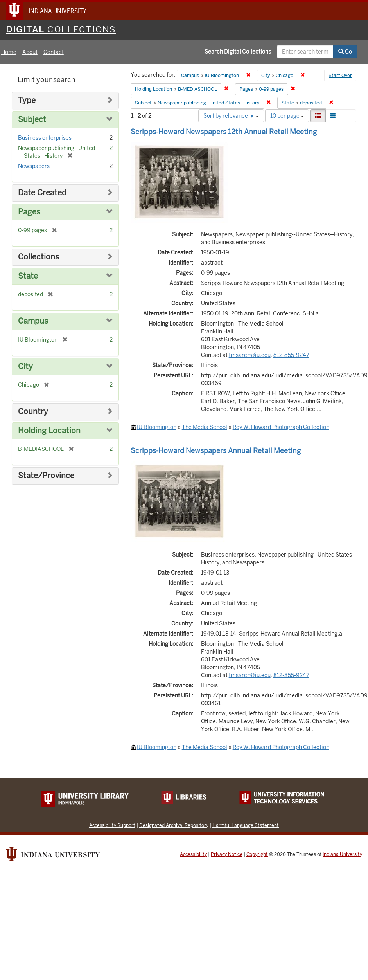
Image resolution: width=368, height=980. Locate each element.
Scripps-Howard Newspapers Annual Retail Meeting (216, 451)
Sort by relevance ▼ (231, 116)
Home (9, 52)
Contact (54, 52)
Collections (39, 257)
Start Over (340, 76)
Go (345, 52)
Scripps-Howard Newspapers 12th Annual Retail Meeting (224, 132)
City (25, 367)
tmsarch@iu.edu (250, 355)
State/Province (46, 476)
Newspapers (34, 166)
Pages (29, 212)
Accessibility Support (112, 825)
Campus (33, 321)
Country (33, 412)
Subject (32, 120)
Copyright (257, 854)
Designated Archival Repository (174, 825)
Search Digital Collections (238, 52)
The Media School (205, 427)
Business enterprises (45, 138)
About (30, 52)
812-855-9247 (291, 355)
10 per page (287, 116)
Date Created (42, 193)
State (28, 276)
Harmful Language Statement (246, 825)
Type (27, 100)
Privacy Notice (227, 854)
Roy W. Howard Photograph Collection (281, 427)
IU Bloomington (157, 427)
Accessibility (193, 854)
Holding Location (49, 431)
